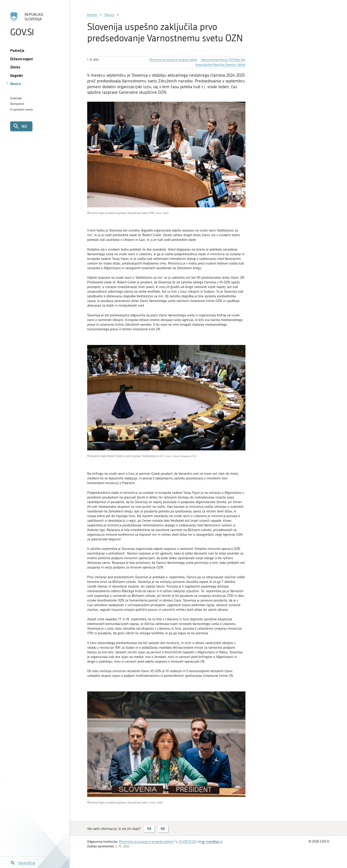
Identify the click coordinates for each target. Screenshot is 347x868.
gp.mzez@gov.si (212, 842)
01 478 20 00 (187, 842)
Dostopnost (17, 104)
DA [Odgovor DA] (149, 828)
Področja (17, 50)
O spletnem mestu (22, 110)
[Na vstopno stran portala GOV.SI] (35, 24)
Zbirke (15, 67)
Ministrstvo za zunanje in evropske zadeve (173, 60)
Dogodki (17, 75)
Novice (16, 84)
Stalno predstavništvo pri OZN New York (223, 60)
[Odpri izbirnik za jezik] (23, 862)
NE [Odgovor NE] (163, 828)
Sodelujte (16, 98)
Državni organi (21, 59)
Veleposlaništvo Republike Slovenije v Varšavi (220, 65)
